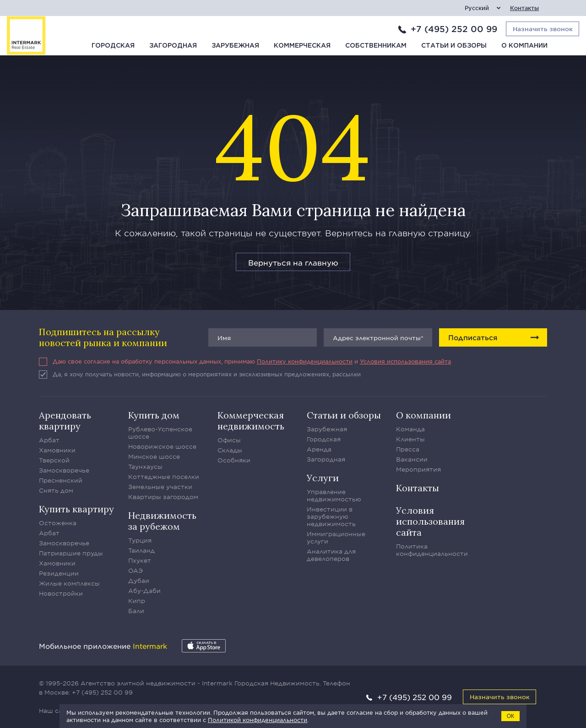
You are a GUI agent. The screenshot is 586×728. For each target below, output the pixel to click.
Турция (140, 540)
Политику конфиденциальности (305, 361)
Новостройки (61, 593)
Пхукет (140, 560)
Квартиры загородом (163, 497)
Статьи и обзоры (454, 46)
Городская (113, 46)
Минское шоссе (154, 456)
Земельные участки (160, 487)
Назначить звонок (500, 697)
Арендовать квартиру (65, 421)
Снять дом (56, 490)
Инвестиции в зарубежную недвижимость (331, 516)
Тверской (54, 460)
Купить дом (154, 415)
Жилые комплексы (69, 583)
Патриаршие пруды (71, 553)
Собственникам (376, 46)
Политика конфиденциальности (432, 550)
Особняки (234, 460)
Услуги (323, 478)
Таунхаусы (145, 467)
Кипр (137, 601)
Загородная (173, 46)
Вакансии (412, 459)
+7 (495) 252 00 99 (454, 29)
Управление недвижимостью (334, 495)
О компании (524, 46)
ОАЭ (136, 570)
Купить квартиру (76, 509)
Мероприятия (418, 469)
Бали (136, 611)
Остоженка (58, 523)
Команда (410, 429)
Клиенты (410, 439)
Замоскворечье (64, 470)
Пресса (408, 449)
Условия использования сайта (405, 361)
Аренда (319, 449)
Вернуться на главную (293, 262)
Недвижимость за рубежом (162, 521)
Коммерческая (302, 46)
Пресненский (61, 480)
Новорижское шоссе (162, 446)
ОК (510, 716)
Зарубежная (235, 46)
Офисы (229, 440)
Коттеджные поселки (164, 477)
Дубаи (139, 581)
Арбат (49, 440)
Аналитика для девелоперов (331, 555)
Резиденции (59, 573)
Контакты (524, 8)
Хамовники (57, 450)
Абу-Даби (144, 591)
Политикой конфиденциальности (258, 720)
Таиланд (141, 550)
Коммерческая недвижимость (251, 421)
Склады (230, 450)
